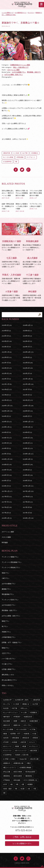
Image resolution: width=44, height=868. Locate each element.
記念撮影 (7, 721)
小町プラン (6, 578)
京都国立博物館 (26, 768)
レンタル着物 (9, 157)
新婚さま (26, 704)
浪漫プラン (6, 573)
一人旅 (24, 712)
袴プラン (5, 626)
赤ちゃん (25, 708)
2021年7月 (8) (27, 389)
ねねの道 (24, 759)
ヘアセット (32, 157)
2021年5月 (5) (27, 395)
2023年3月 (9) (6, 347)
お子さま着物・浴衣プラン (14, 75)
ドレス (33, 742)
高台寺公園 (35, 759)
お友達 (6, 708)
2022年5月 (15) (7, 368)
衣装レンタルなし (8, 685)
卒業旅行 (17, 717)
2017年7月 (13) (7, 502)
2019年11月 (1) (7, 427)
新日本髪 (34, 751)
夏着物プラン (6, 589)
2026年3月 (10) (7, 325)
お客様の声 (8, 700)
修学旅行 (7, 717)
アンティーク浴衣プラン (10, 600)
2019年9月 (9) (6, 432)
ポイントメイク (21, 751)
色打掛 (24, 742)
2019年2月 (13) (28, 448)
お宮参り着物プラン (9, 669)
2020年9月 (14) (28, 411)
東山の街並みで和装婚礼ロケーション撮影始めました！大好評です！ (33, 245)
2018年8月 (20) (28, 465)
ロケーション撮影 (13, 70)
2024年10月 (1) (28, 325)
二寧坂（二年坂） (10, 759)
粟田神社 (29, 776)
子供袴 (6, 742)
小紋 (35, 734)
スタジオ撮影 (6, 537)
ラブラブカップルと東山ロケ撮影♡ (36, 206)
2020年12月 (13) (7, 406)
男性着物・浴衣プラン (9, 610)
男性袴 (36, 738)
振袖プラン (6, 621)
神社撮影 (17, 780)
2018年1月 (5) (6, 486)
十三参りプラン (7, 664)
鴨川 (29, 763)
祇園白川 (7, 763)
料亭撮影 (5, 543)
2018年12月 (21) (28, 454)
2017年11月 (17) (7, 491)
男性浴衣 (26, 738)
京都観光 (35, 153)
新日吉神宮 (18, 776)
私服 (25, 746)
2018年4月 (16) (28, 475)
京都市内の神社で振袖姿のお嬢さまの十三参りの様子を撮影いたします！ (33, 279)
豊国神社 (7, 776)
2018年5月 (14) (7, 475)
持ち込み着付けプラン (9, 680)
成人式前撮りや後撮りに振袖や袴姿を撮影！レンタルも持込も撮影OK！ (33, 262)
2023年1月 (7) (27, 347)
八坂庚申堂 (8, 162)
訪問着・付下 (16, 734)
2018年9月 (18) (7, 465)
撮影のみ (17, 725)
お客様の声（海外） (23, 700)
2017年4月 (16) (7, 507)
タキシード (8, 746)
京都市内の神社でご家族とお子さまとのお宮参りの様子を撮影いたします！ (12, 296)
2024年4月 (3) (27, 336)
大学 (5, 784)
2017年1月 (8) (27, 513)
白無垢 (15, 742)
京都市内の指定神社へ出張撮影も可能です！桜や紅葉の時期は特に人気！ (33, 296)
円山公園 (7, 772)
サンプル (28, 725)
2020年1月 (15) (7, 422)
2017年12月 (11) (28, 486)
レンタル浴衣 (22, 729)
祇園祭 (31, 784)
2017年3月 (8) (27, 507)
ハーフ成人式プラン (9, 659)
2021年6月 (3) (6, 395)
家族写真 (7, 153)
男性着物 (20, 157)
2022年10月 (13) (28, 352)
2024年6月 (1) (27, 331)
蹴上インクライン (10, 768)
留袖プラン (6, 648)
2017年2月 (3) (6, 513)
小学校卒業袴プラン (9, 637)
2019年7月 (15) (7, 438)
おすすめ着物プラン (19, 72)
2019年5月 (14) (7, 443)
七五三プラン (6, 653)
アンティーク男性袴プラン (11, 568)
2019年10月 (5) (28, 427)
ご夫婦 (17, 153)
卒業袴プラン (6, 632)
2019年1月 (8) (6, 454)
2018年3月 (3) (6, 481)
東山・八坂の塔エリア (21, 67)
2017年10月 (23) (28, 491)
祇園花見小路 (19, 763)
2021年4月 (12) (7, 400)
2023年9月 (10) (7, 341)
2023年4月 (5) (27, 341)
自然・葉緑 (8, 789)
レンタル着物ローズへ (22, 844)
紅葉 (23, 789)
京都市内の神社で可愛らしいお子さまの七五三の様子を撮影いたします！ (12, 262)
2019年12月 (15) (28, 422)
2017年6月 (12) (28, 502)
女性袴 (6, 738)
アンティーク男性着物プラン (12, 562)
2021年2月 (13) (28, 400)
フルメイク (8, 751)
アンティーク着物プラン (10, 557)
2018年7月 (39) (7, 470)
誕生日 (24, 721)
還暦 (16, 721)
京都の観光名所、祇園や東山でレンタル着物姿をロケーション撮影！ (12, 245)
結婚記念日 (28, 717)
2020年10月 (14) (7, 411)
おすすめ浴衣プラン (9, 605)
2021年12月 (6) (28, 379)
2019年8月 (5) (27, 432)
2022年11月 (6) (7, 352)
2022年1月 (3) (6, 379)
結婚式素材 (34, 721)
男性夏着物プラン (8, 594)
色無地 (27, 734)
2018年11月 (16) (7, 459)
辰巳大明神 (18, 772)
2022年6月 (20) (28, 363)
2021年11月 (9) (7, 384)
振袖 (5, 734)
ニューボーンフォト (11, 712)
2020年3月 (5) (6, 416)
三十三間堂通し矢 (31, 780)
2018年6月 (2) (27, 470)
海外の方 (7, 725)
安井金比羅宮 (31, 772)
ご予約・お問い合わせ (22, 837)
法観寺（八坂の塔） (23, 755)
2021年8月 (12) (7, 389)
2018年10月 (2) (28, 459)
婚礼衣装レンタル (8, 675)
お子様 (25, 153)
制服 (17, 746)
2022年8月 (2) (27, 357)
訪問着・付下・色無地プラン (12, 642)
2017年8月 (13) (28, 497)
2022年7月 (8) (6, 363)
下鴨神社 (7, 780)
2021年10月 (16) (28, 384)
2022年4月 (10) (28, 368)
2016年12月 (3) (7, 518)
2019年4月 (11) (28, 443)
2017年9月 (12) (7, 497)
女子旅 (15, 708)
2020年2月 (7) (27, 416)
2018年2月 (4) (27, 481)
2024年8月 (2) (6, 331)
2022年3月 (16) (7, 373)
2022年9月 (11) (7, 357)
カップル (7, 704)
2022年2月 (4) (27, 373)
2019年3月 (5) (6, 448)
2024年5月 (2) (6, 336)
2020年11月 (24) (28, 406)
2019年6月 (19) (28, 438)
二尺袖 (33, 729)
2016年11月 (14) (28, 518)
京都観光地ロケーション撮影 (20, 65)
